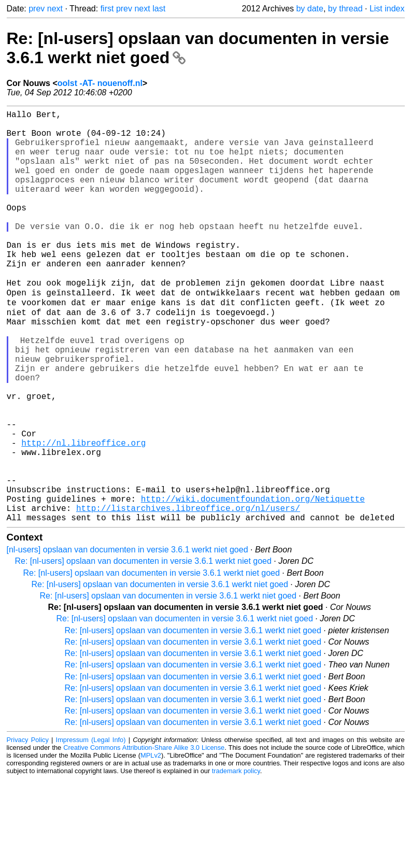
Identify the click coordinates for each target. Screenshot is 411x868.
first (107, 9)
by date (309, 9)
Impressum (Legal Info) (91, 829)
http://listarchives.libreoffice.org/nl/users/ (188, 595)
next (55, 9)
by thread (345, 9)
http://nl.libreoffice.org (83, 515)
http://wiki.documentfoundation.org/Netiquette (253, 584)
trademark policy (236, 860)
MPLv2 (151, 844)
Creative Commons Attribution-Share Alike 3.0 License (144, 837)
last (159, 9)
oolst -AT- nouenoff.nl (100, 83)
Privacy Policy (28, 829)
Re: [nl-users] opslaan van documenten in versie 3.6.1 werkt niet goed (143, 650)
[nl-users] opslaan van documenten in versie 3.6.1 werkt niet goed (127, 639)
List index (387, 9)
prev (37, 9)
